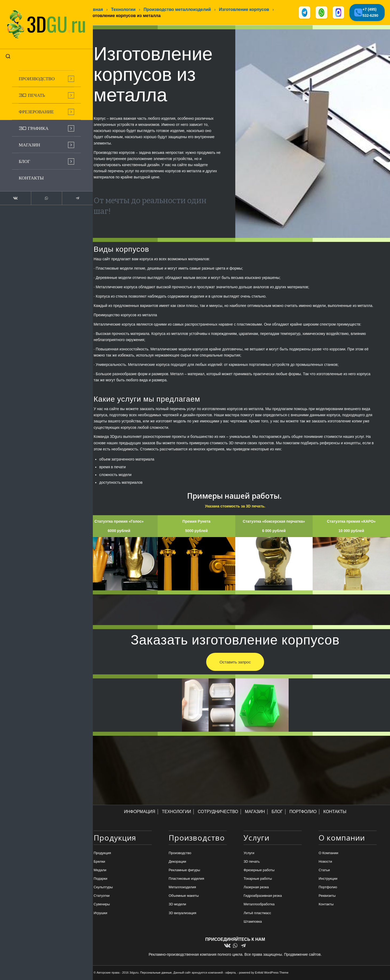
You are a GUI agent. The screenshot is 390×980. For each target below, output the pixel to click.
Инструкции (328, 879)
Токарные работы (258, 879)
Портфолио (328, 888)
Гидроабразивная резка (263, 896)
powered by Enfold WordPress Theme (264, 973)
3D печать (252, 862)
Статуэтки (102, 896)
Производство (180, 853)
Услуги (249, 853)
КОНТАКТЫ (335, 812)
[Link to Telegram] (67, 193)
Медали (100, 871)
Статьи (324, 871)
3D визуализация (182, 913)
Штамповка (253, 922)
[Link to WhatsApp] (40, 193)
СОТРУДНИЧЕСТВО (218, 812)
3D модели (177, 905)
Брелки (99, 862)
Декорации (177, 862)
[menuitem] (40, 74)
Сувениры (102, 905)
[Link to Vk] (13, 193)
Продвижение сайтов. (303, 955)
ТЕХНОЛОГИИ (177, 812)
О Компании (328, 853)
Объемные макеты (184, 896)
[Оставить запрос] (235, 662)
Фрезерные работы (259, 871)
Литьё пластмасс (257, 913)
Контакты (326, 905)
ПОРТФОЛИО (303, 812)
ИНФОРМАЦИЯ (140, 812)
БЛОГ (277, 812)
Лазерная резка (256, 888)
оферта (230, 973)
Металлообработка (259, 905)
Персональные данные (156, 973)
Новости (325, 862)
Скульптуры (103, 888)
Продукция (102, 853)
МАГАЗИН (255, 812)
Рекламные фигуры (184, 871)
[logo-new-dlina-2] (40, 22)
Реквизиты (327, 896)
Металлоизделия (182, 888)
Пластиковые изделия (186, 879)
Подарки (100, 879)
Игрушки (100, 913)
